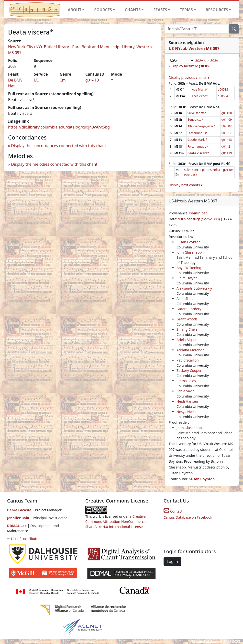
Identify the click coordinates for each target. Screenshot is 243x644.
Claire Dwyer (187, 278)
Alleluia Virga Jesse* (201, 126)
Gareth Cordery (189, 309)
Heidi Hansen (187, 401)
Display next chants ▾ (186, 185)
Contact (173, 511)
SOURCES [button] (103, 10)
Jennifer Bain (19, 518)
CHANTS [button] (133, 10)
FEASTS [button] (160, 10)
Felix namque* (198, 146)
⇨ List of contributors (24, 539)
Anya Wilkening (189, 268)
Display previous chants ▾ (189, 77)
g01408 (227, 113)
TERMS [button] (186, 10)
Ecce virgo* (200, 96)
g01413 (227, 140)
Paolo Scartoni (188, 360)
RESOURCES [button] (217, 10)
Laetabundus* (198, 133)
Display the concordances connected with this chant (59, 146)
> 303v (213, 61)
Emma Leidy (186, 381)
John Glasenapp (189, 252)
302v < (201, 61)
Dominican (198, 213)
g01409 (227, 120)
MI (36, 80)
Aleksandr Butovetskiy (194, 288)
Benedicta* (195, 120)
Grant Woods (187, 319)
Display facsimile (190, 66)
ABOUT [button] (75, 10)
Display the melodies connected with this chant (54, 164)
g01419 (92, 80)
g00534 (223, 96)
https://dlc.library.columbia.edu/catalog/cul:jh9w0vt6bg (59, 127)
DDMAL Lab (17, 526)
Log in (172, 562)
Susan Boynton (188, 242)
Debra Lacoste (19, 510)
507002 (227, 126)
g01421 (227, 146)
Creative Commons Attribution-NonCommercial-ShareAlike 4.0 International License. (117, 521)
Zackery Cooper (189, 370)
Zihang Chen (187, 329)
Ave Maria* (200, 89)
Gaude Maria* (197, 140)
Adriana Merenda (190, 350)
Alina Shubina (188, 299)
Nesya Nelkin (187, 412)
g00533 (223, 89)
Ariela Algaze (187, 340)
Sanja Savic (185, 391)
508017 (227, 133)
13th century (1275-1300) (199, 219)
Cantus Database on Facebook (188, 517)
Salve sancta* (197, 113)
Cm (63, 80)
